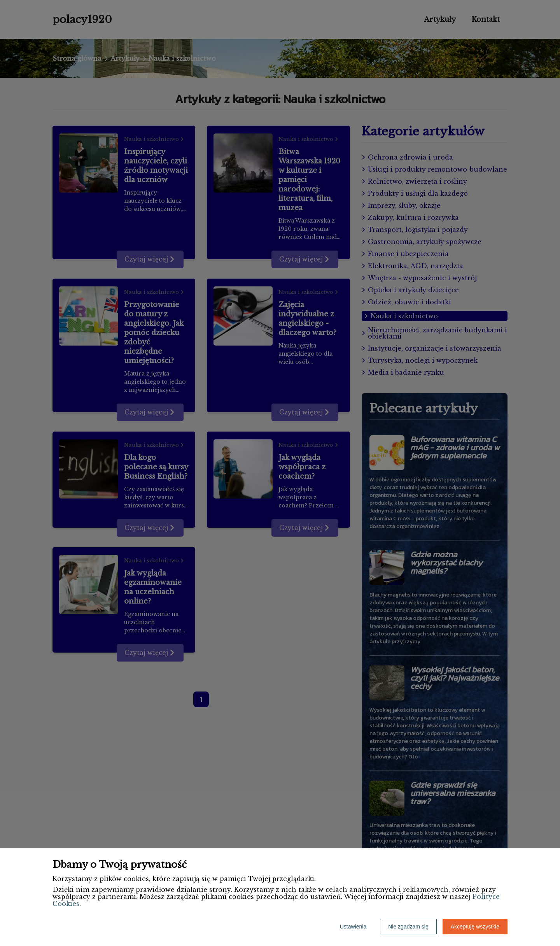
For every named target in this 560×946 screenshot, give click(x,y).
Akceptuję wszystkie (475, 927)
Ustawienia (353, 927)
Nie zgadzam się (408, 927)
